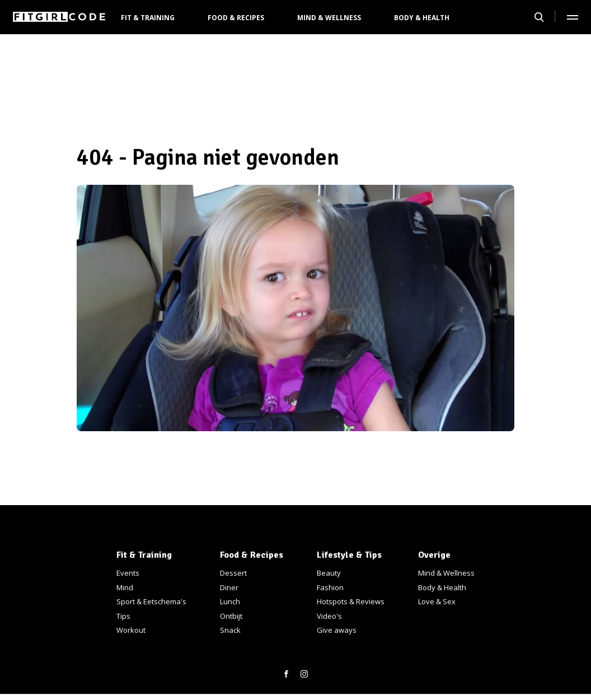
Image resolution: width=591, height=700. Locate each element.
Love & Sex (437, 601)
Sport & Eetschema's (151, 601)
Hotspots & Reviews (351, 601)
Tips (123, 616)
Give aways (337, 630)
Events (128, 573)
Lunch (230, 601)
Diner (229, 587)
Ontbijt (231, 616)
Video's (329, 616)
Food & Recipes (236, 18)
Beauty (329, 573)
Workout (131, 630)
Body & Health (422, 18)
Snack (230, 630)
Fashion (330, 587)
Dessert (233, 573)
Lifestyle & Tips (349, 555)
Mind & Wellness (329, 18)
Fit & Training (148, 18)
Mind (125, 587)
